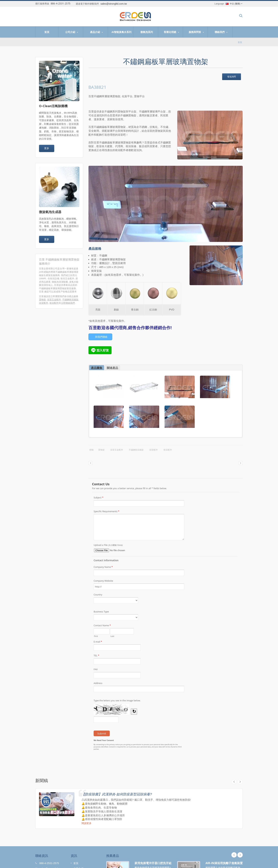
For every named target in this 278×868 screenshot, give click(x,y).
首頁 (47, 32)
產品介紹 (96, 32)
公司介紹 (72, 32)
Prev (234, 855)
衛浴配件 (54, 303)
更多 (47, 148)
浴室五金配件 (54, 300)
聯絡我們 (221, 32)
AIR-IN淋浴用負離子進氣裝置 (224, 863)
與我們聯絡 (101, 337)
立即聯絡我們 (68, 303)
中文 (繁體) (233, 4)
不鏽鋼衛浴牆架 (70, 300)
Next (240, 855)
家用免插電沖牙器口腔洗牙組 (153, 863)
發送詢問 (232, 77)
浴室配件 (44, 303)
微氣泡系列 (147, 32)
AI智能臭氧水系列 (121, 32)
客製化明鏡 (171, 32)
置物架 (42, 300)
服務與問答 (196, 32)
